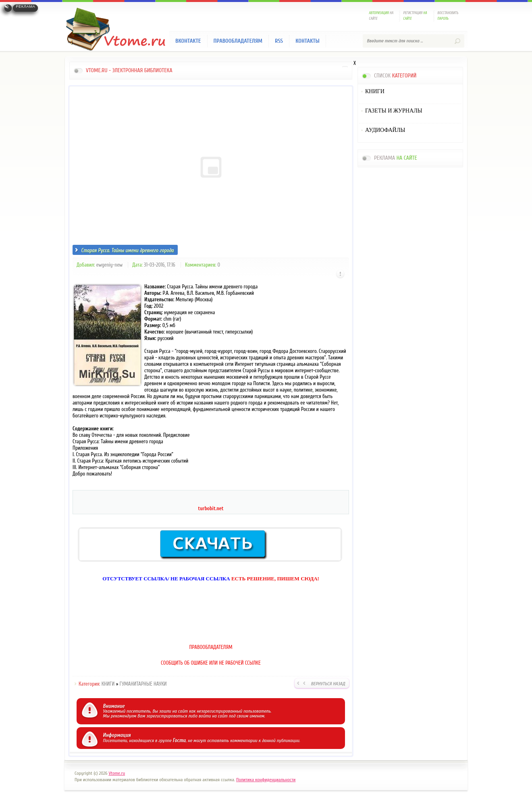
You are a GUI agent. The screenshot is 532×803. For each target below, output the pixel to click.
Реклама (25, 6)
